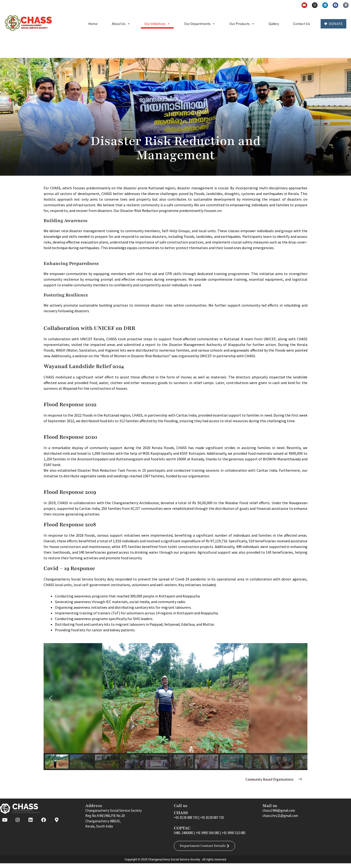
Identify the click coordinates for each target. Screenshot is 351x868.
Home (93, 24)
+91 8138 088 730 (186, 817)
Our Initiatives (157, 24)
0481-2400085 (184, 833)
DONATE (336, 24)
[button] (51, 698)
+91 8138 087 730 (212, 817)
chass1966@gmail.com (279, 810)
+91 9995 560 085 (207, 833)
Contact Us (302, 24)
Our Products (242, 24)
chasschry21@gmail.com (280, 816)
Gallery (274, 24)
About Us (121, 24)
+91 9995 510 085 (234, 833)
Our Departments (200, 24)
